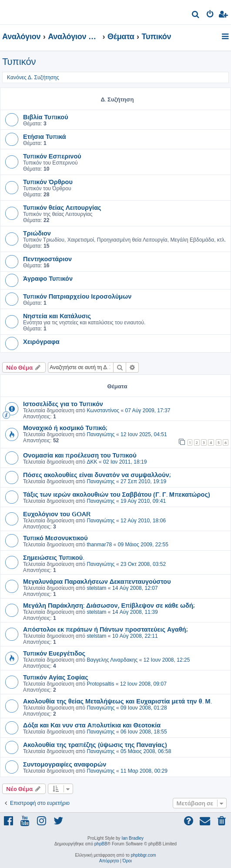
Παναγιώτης (100, 434)
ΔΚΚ (92, 462)
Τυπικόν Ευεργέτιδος (54, 653)
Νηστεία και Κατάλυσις (57, 316)
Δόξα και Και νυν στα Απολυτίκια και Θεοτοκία (92, 725)
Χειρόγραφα (41, 341)
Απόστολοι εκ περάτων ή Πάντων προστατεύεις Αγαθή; (105, 629)
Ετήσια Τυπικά (45, 136)
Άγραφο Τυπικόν (48, 278)
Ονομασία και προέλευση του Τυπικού (80, 455)
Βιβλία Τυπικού (46, 117)
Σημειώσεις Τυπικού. (54, 557)
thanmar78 (99, 545)
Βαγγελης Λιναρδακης (112, 660)
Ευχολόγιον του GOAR (57, 514)
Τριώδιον (37, 233)
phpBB (101, 844)
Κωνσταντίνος (103, 410)
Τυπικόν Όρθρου (48, 182)
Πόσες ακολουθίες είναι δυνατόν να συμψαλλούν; (97, 474)
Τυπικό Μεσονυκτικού (55, 538)
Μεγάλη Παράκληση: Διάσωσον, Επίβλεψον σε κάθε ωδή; (109, 605)
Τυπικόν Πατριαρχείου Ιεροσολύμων (77, 296)
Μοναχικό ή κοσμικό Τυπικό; (65, 427)
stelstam (96, 588)
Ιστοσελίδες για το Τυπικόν (63, 404)
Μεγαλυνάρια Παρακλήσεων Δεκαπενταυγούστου (97, 581)
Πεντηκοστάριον (47, 259)
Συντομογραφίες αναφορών (65, 764)
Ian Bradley (132, 838)
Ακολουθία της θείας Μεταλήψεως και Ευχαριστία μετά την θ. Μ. (117, 701)
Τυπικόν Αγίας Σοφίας (56, 677)
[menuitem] (196, 15)
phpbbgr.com (144, 855)
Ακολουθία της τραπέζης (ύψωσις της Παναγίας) (95, 744)
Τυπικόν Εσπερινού (52, 156)
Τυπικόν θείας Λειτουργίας (62, 207)
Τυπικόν (19, 62)
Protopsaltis (100, 684)
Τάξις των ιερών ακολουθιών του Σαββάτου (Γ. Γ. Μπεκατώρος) (117, 494)
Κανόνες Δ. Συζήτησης (33, 77)
